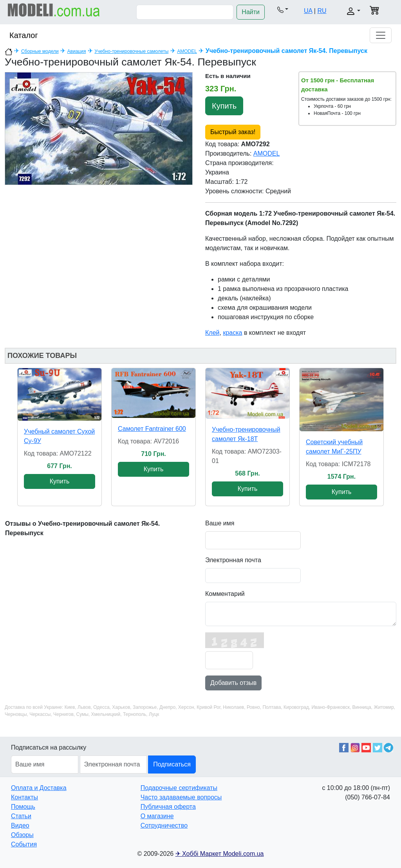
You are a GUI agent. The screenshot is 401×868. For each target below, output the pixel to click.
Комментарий (225, 594)
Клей (212, 333)
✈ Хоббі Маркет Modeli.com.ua (220, 854)
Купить (224, 106)
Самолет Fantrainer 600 (152, 429)
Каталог (24, 35)
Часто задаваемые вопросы (181, 797)
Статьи (21, 816)
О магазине (157, 816)
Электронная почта (233, 560)
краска (232, 333)
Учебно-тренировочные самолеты (131, 51)
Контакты (24, 797)
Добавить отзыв (233, 683)
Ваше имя (220, 523)
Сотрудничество (164, 825)
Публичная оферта (168, 807)
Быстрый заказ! (233, 132)
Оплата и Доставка (39, 788)
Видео (20, 825)
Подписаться (172, 764)
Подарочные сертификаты (179, 788)
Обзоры (22, 835)
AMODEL (187, 51)
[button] (283, 9)
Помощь (23, 807)
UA (308, 11)
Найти (251, 12)
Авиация (77, 51)
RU (322, 11)
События (24, 844)
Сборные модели (40, 51)
